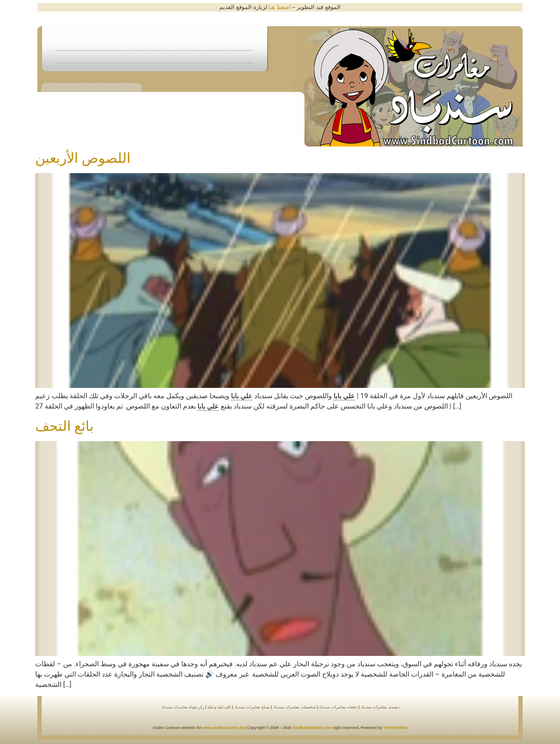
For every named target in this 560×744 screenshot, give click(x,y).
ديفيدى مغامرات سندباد (380, 707)
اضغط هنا (280, 7)
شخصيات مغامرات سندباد (295, 707)
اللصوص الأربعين (83, 158)
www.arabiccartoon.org (224, 728)
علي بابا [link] (344, 396)
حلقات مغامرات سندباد (338, 707)
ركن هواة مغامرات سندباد (183, 707)
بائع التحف (64, 426)
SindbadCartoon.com (312, 728)
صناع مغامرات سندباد (251, 707)
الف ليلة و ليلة (218, 707)
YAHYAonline (396, 728)
